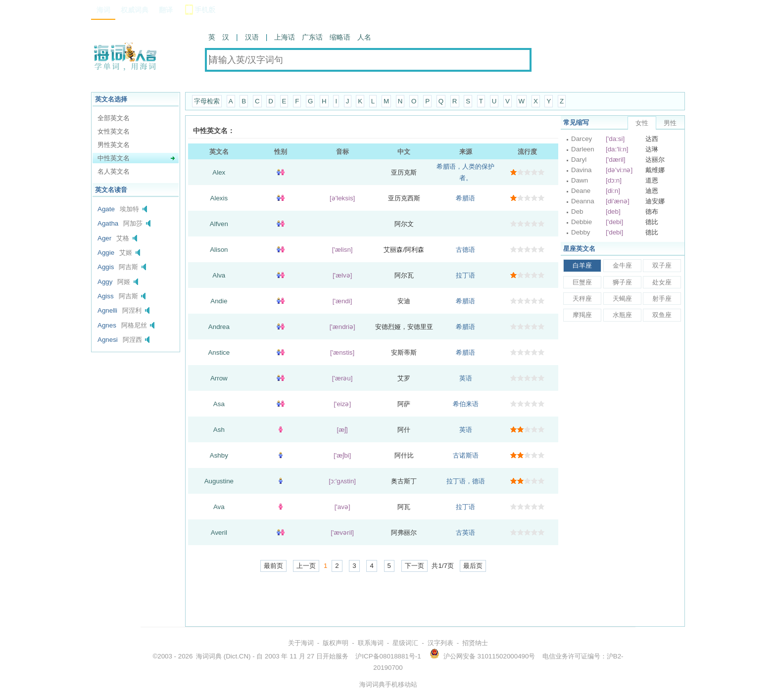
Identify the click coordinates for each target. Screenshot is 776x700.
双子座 (662, 265)
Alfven (219, 224)
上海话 (285, 37)
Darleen (583, 149)
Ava (219, 507)
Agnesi (108, 340)
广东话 (312, 37)
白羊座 (582, 265)
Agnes (107, 325)
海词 (103, 10)
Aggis (106, 267)
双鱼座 (662, 315)
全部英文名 (114, 118)
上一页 (306, 566)
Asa (219, 404)
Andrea (219, 327)
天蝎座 (622, 299)
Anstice (219, 352)
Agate (106, 209)
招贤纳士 (475, 643)
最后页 (473, 566)
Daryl (579, 160)
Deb (577, 211)
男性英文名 (114, 145)
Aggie (106, 253)
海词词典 (209, 656)
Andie (219, 301)
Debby (581, 232)
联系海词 (371, 643)
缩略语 (340, 37)
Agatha (108, 223)
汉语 (252, 37)
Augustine (219, 481)
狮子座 (622, 282)
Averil (219, 533)
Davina (582, 170)
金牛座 (622, 265)
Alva (219, 275)
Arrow (219, 378)
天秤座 (582, 299)
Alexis (219, 198)
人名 (364, 37)
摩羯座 (582, 315)
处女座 (662, 282)
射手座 (662, 299)
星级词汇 (405, 643)
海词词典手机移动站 (388, 684)
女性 (642, 123)
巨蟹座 (582, 282)
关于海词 (301, 643)
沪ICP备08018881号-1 (388, 656)
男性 (670, 123)
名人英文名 (114, 171)
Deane (581, 191)
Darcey (582, 139)
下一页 (414, 566)
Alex (219, 172)
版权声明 (336, 643)
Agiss (106, 296)
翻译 (166, 10)
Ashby (219, 455)
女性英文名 (114, 131)
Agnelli (107, 310)
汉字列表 (440, 643)
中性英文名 (114, 158)
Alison (219, 250)
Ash (219, 430)
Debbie (582, 222)
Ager (104, 238)
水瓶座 (622, 315)
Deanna (583, 201)
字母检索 (207, 101)
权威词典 (135, 10)
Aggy (105, 282)
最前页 (273, 566)
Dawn (580, 180)
